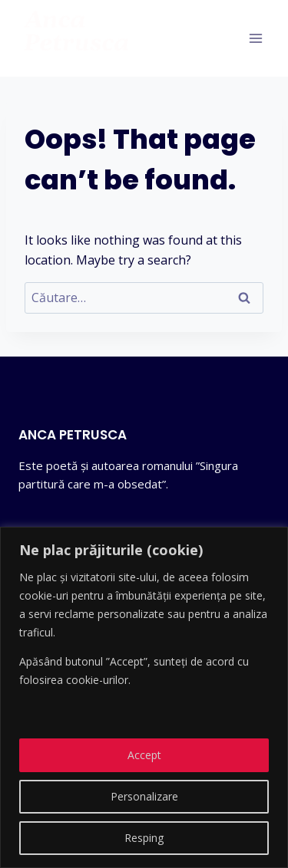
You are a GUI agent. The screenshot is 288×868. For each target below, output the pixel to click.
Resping (144, 838)
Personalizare (144, 796)
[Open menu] (255, 38)
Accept (144, 755)
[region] (144, 697)
